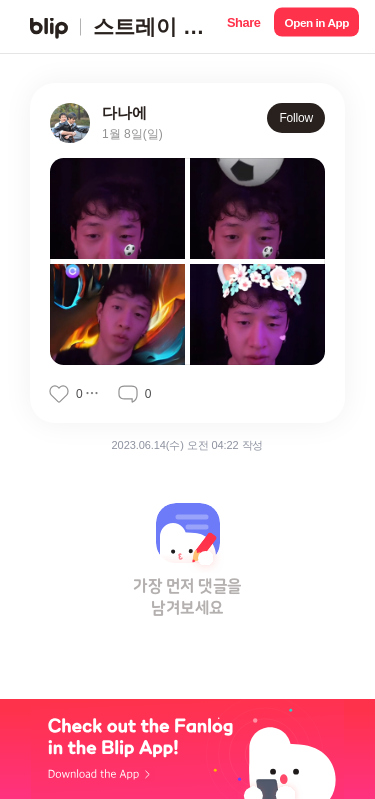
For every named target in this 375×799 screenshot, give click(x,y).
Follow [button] (296, 118)
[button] (243, 26)
